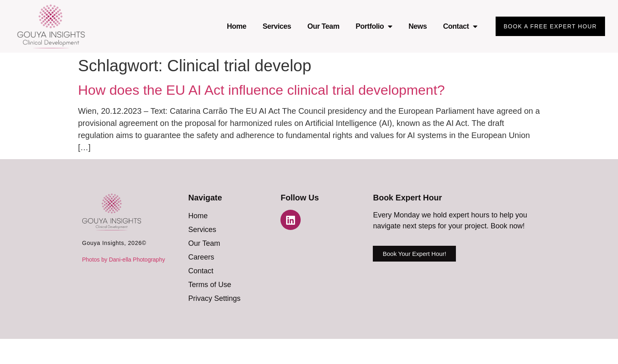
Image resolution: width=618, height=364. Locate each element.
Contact (460, 26)
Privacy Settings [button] (214, 298)
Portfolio (374, 26)
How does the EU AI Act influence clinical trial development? (262, 90)
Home (237, 26)
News (418, 26)
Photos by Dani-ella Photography (124, 260)
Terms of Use (210, 285)
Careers (201, 257)
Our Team (323, 26)
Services (277, 26)
